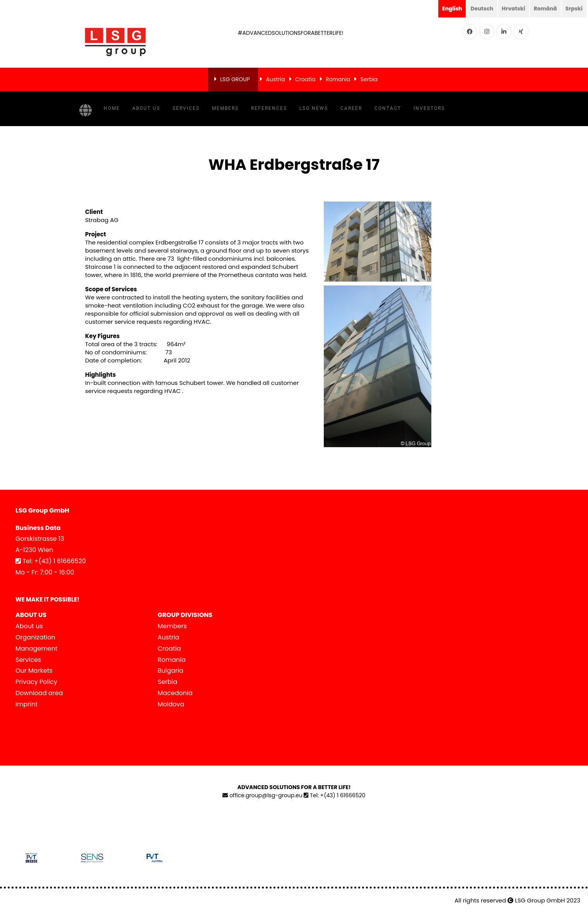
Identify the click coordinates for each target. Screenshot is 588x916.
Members (225, 108)
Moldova (171, 704)
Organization (35, 637)
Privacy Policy (36, 682)
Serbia (369, 79)
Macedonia (175, 693)
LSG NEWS (314, 108)
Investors (429, 108)
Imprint (26, 704)
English (449, 9)
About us (146, 108)
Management (37, 648)
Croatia (305, 79)
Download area (39, 693)
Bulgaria (171, 671)
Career (351, 108)
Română (544, 9)
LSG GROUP (235, 79)
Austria (275, 79)
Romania (338, 79)
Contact (388, 108)
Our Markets (34, 671)
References (269, 108)
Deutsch (480, 9)
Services (186, 108)
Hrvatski (512, 9)
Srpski (574, 9)
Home (112, 108)
